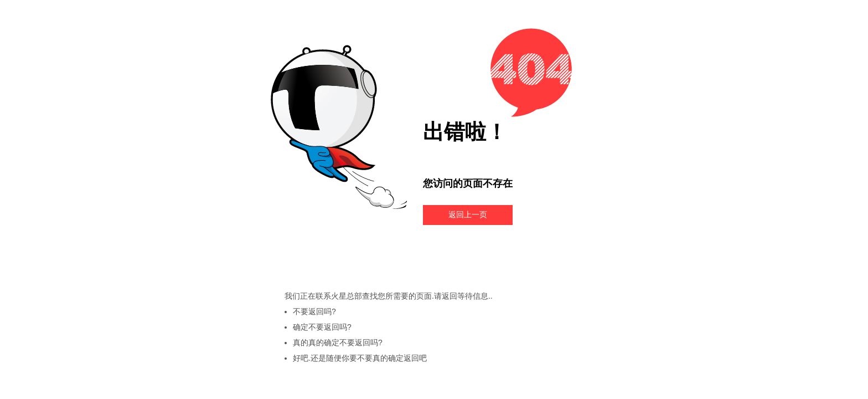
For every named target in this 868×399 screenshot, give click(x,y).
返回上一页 (468, 214)
